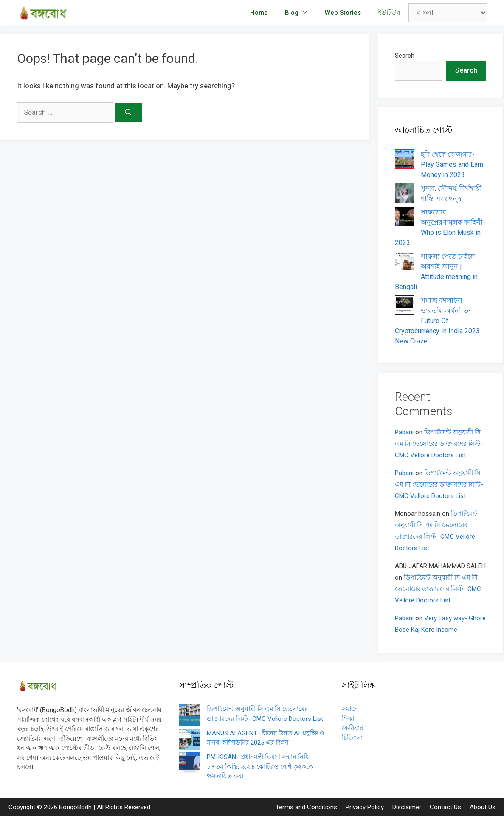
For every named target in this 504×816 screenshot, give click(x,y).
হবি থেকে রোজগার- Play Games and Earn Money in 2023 (452, 165)
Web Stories (343, 13)
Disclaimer (407, 807)
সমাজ (349, 709)
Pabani (404, 432)
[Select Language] (448, 13)
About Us (483, 807)
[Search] (128, 113)
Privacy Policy (365, 807)
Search (405, 56)
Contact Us (445, 807)
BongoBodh (75, 807)
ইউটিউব (389, 13)
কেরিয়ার (352, 728)
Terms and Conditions (306, 807)
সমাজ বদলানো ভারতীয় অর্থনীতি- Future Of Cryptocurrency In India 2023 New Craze (437, 321)
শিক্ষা (348, 719)
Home (259, 13)
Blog (301, 13)
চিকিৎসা (352, 738)
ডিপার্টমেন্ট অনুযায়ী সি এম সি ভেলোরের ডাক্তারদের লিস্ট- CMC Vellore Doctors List (439, 444)
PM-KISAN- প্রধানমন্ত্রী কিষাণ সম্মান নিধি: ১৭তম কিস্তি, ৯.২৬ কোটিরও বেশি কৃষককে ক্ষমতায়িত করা (260, 767)
